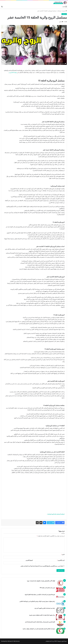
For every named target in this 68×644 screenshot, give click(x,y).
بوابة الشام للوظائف (50, 641)
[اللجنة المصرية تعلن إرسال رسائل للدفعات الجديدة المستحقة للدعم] (60, 624)
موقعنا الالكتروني (13, 72)
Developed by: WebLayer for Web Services (10, 641)
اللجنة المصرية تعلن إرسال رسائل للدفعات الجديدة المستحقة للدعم (40, 622)
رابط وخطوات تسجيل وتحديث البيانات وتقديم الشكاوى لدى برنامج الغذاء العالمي (37, 601)
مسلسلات (59, 11)
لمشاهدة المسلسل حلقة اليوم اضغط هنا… (56, 514)
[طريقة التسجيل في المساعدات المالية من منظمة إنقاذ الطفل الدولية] (60, 597)
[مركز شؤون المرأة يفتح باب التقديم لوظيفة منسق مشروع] (60, 617)
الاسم (63, 555)
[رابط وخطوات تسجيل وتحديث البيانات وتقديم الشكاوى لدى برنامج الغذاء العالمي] (60, 604)
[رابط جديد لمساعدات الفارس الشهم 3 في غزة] (60, 610)
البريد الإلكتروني (61, 560)
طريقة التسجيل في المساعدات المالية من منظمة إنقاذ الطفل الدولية (40, 595)
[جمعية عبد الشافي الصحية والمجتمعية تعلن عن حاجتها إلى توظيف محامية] (60, 631)
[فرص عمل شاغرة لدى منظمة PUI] (60, 590)
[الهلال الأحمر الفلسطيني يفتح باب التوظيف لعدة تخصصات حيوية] (60, 583)
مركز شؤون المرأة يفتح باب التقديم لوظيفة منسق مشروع (42, 615)
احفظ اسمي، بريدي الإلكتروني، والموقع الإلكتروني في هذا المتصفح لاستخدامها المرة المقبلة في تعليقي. (42, 566)
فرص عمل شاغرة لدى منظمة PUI (47, 588)
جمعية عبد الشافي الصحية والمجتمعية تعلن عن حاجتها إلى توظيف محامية (39, 629)
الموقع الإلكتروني (29, 560)
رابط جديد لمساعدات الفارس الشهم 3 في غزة (45, 608)
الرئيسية (65, 11)
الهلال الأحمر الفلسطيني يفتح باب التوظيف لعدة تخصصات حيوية (41, 581)
